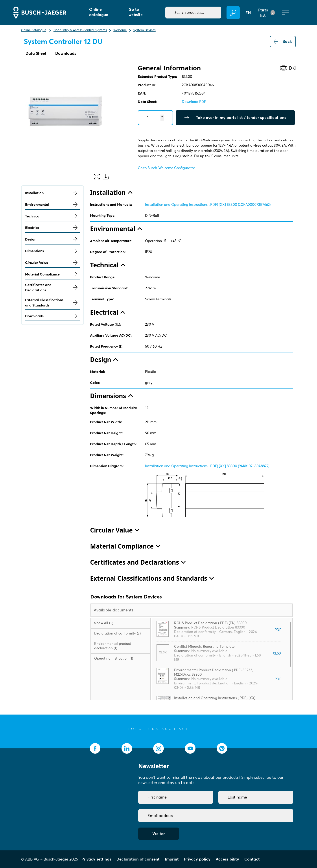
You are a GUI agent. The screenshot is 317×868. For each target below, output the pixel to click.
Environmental (53, 204)
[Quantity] (155, 118)
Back (283, 42)
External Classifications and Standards (53, 303)
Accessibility (227, 859)
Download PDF (194, 102)
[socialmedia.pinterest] (222, 748)
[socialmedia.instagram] (158, 748)
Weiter (159, 834)
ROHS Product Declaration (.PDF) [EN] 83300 (210, 623)
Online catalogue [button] (99, 12)
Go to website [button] (136, 12)
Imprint (172, 859)
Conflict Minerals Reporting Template (204, 646)
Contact (252, 859)
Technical (53, 216)
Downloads (66, 53)
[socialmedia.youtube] (190, 748)
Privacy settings (96, 859)
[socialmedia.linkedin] (127, 748)
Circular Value (53, 263)
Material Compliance (53, 274)
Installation (53, 193)
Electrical (53, 228)
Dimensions (53, 251)
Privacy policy (197, 859)
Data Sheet (36, 53)
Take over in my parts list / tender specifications (235, 118)
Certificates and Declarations (53, 287)
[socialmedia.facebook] (95, 748)
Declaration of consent (138, 859)
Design (53, 239)
